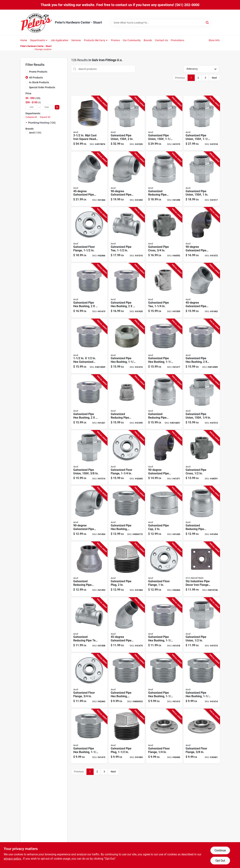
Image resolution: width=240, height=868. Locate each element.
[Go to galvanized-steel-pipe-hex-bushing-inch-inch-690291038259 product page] (127, 346)
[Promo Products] (27, 71)
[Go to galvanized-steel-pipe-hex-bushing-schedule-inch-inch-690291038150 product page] (127, 513)
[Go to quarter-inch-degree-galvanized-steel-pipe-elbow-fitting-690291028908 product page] (202, 290)
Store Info (214, 40)
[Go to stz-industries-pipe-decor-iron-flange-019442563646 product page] (202, 569)
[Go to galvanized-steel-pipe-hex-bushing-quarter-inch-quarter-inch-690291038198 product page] (202, 680)
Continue (220, 850)
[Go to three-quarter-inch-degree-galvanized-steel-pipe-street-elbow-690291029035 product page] (127, 625)
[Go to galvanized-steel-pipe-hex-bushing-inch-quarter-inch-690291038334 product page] (202, 346)
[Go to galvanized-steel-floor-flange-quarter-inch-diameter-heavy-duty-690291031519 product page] (127, 458)
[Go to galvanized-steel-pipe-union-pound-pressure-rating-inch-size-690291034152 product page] (164, 123)
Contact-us (161, 40)
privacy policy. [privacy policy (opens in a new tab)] (13, 859)
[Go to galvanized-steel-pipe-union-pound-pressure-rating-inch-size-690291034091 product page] (89, 458)
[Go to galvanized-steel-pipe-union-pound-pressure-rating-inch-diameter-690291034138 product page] (202, 179)
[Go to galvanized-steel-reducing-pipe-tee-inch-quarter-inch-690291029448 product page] (89, 625)
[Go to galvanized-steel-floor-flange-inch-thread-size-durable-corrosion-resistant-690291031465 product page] (164, 736)
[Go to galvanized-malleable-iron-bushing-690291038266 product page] (89, 346)
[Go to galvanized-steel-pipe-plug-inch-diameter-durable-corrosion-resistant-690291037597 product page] (127, 736)
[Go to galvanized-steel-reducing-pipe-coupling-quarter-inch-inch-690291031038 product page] (202, 513)
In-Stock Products (39, 82)
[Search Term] (161, 23)
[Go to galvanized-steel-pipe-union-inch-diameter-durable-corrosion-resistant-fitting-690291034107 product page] (202, 625)
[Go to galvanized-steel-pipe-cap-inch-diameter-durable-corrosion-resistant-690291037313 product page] (164, 513)
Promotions (178, 40)
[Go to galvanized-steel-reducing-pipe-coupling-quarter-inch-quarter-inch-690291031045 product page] (89, 569)
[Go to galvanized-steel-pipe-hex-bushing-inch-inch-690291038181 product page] (89, 736)
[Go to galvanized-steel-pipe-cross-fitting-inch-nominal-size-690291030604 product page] (202, 458)
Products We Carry (95, 40)
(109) (35, 133)
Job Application (60, 40)
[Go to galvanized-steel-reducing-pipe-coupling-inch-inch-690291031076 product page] (127, 402)
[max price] (47, 107)
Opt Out (220, 861)
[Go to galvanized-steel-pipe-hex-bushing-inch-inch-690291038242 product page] (164, 346)
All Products (36, 78)
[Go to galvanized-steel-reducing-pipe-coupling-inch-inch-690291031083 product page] (164, 402)
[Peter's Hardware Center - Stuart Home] (36, 23)
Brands (148, 40)
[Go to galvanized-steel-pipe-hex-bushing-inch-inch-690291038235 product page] (164, 625)
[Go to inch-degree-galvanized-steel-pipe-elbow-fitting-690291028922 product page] (89, 179)
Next (214, 78)
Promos (115, 40)
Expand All (45, 117)
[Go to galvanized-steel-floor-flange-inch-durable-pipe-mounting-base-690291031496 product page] (89, 680)
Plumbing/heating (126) (42, 123)
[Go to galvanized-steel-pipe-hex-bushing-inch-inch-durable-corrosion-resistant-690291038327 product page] (89, 290)
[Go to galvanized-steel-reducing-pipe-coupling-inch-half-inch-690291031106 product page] (164, 179)
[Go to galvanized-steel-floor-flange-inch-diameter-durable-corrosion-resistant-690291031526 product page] (89, 235)
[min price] (32, 107)
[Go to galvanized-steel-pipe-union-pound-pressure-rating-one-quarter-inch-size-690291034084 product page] (202, 402)
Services (76, 40)
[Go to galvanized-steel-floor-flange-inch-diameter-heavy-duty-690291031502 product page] (164, 569)
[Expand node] (27, 122)
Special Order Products (42, 87)
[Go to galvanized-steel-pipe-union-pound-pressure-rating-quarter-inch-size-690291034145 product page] (202, 123)
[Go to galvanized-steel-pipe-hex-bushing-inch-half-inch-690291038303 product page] (89, 402)
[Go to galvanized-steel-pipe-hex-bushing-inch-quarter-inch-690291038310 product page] (127, 290)
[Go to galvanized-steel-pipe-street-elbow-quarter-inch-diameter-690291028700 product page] (164, 458)
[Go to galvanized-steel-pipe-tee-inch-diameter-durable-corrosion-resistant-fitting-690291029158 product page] (127, 235)
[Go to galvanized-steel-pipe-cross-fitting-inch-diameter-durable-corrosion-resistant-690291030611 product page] (164, 235)
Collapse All (31, 117)
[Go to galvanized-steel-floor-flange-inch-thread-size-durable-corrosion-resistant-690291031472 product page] (202, 736)
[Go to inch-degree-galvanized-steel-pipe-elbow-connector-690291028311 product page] (127, 179)
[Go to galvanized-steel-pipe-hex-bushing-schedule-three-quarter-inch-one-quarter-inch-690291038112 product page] (127, 680)
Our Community (132, 40)
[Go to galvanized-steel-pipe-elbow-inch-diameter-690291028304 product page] (89, 513)
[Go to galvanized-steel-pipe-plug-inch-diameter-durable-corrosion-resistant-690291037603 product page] (127, 569)
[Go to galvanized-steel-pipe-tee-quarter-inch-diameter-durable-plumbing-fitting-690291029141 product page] (164, 290)
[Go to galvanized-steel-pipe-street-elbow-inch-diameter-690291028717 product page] (202, 235)
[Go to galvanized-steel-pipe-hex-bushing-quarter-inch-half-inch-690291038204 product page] (164, 680)
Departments (38, 40)
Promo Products (38, 72)
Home (24, 40)
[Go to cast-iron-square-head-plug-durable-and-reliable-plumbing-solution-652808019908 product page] (89, 123)
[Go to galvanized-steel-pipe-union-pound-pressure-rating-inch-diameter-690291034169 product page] (127, 123)
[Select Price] (57, 107)
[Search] (207, 22)
